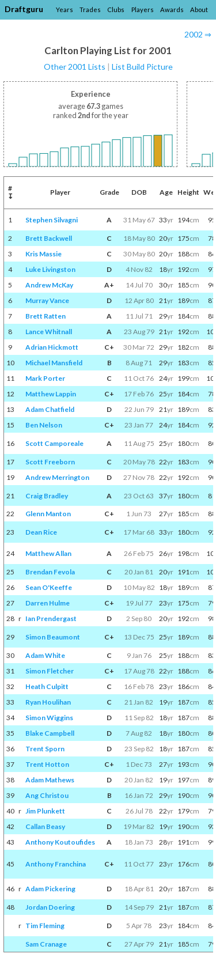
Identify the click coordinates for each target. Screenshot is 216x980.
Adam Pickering (50, 889)
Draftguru (24, 9)
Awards (172, 10)
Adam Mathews (50, 780)
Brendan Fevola (50, 572)
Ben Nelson (44, 425)
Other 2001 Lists (75, 67)
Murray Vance (47, 300)
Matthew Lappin (51, 394)
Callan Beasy (45, 826)
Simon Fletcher (50, 671)
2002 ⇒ (198, 34)
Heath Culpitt (47, 686)
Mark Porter (45, 378)
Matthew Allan (48, 553)
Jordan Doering (50, 907)
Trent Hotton (47, 764)
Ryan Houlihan (48, 702)
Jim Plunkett (45, 811)
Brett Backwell (49, 238)
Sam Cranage (46, 944)
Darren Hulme (48, 603)
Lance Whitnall (49, 332)
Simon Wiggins (49, 718)
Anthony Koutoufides (60, 842)
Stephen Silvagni (52, 220)
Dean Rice (41, 532)
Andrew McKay (49, 285)
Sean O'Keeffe (49, 587)
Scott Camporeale (54, 443)
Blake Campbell (50, 733)
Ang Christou (47, 795)
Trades (90, 10)
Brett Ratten (46, 316)
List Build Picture (142, 67)
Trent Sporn (45, 749)
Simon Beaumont (53, 637)
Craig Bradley (47, 496)
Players (143, 10)
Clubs (116, 10)
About (199, 10)
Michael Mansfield (54, 363)
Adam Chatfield (50, 409)
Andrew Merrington (57, 477)
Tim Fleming (45, 926)
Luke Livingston (50, 269)
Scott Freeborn (50, 462)
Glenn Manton (48, 514)
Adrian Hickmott (52, 347)
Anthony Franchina (56, 864)
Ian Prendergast (51, 618)
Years (65, 10)
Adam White (45, 655)
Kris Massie (43, 254)
